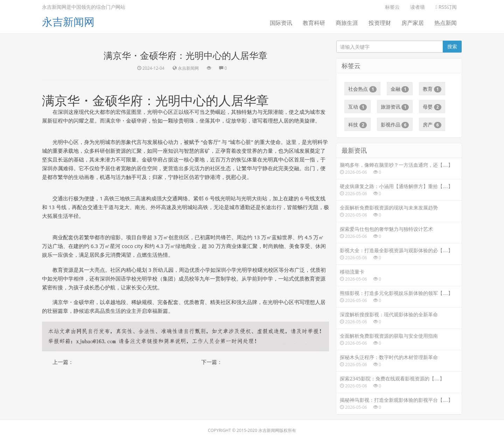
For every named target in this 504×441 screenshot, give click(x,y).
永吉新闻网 (68, 22)
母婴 (432, 107)
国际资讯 (281, 23)
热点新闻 (446, 23)
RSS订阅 (446, 7)
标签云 (392, 7)
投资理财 (380, 23)
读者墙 (418, 7)
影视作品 (395, 125)
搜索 (452, 46)
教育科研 (314, 23)
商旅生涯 (347, 23)
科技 (358, 125)
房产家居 (413, 23)
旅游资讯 (395, 107)
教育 (432, 89)
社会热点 (362, 89)
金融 (400, 89)
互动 (358, 107)
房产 (432, 125)
